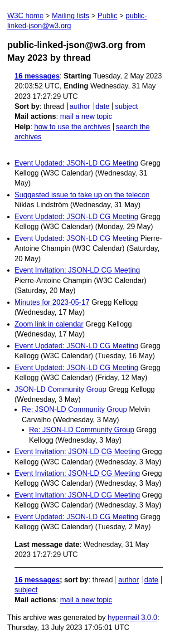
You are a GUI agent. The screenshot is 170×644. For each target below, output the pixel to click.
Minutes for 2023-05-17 (52, 302)
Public (107, 16)
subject (126, 106)
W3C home (25, 16)
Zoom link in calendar (49, 324)
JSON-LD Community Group (61, 389)
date (102, 106)
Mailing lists (70, 16)
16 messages (37, 76)
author (80, 106)
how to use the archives (73, 127)
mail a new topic (86, 116)
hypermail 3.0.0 (132, 617)
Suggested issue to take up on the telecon (82, 195)
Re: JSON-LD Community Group (74, 409)
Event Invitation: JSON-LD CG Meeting (77, 270)
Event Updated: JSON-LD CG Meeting (76, 163)
